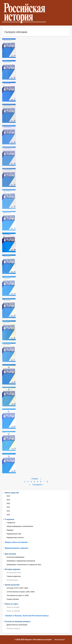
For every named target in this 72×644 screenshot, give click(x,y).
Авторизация (59, 640)
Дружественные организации (17, 625)
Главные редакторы (14, 576)
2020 (8, 503)
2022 (8, 511)
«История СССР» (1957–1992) (17, 588)
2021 (8, 507)
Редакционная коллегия (15, 537)
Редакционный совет (14, 534)
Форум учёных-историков (16, 542)
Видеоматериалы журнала (17, 548)
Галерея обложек (13, 599)
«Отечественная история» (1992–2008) (21, 592)
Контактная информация (15, 557)
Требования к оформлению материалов (21, 561)
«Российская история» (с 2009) (18, 595)
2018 (8, 496)
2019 (8, 500)
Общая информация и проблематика (20, 526)
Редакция (10, 530)
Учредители (11, 523)
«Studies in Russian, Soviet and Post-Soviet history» (27, 616)
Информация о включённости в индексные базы (24, 565)
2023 (8, 515)
